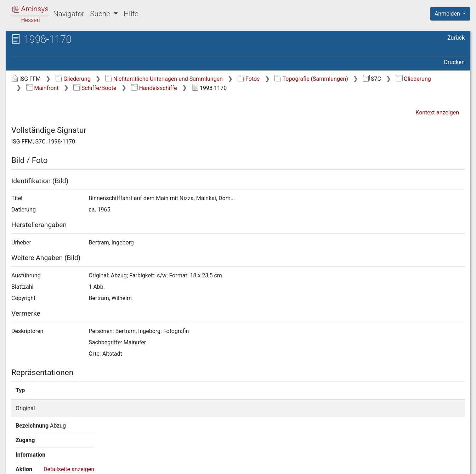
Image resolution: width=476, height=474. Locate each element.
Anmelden (448, 14)
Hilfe (131, 14)
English (16, 459)
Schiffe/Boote (95, 88)
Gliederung (73, 79)
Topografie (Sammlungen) (311, 79)
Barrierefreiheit (400, 464)
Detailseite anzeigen (377, 408)
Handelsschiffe (154, 88)
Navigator (69, 14)
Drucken (454, 62)
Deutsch (43, 459)
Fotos (249, 79)
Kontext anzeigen (437, 112)
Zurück (456, 38)
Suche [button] (101, 14)
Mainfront (42, 88)
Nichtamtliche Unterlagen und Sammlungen (164, 79)
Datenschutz (346, 464)
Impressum (452, 464)
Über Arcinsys (293, 464)
